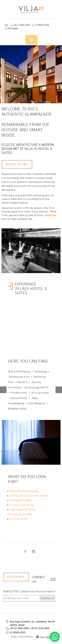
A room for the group (22, 505)
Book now (51, 215)
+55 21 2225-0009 (40, 628)
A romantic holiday (20, 500)
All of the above (18, 519)
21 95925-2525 (42, 25)
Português (13, 29)
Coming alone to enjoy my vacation (29, 496)
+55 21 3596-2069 (21, 25)
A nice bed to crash (21, 514)
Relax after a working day (24, 491)
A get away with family (22, 510)
